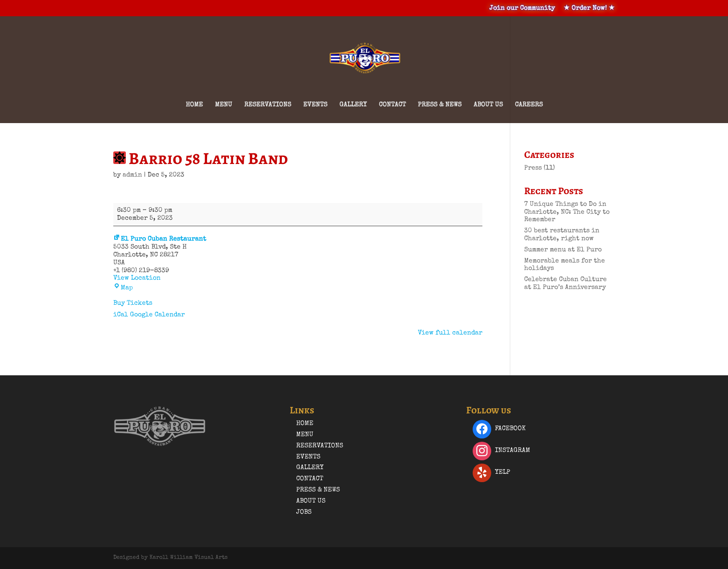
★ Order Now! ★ (589, 8)
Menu (224, 105)
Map (123, 288)
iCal (121, 315)
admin (132, 175)
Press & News (440, 105)
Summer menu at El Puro (563, 250)
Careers (529, 105)
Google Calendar (157, 315)
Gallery (353, 105)
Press (533, 168)
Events (315, 105)
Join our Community (522, 8)
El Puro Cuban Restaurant (160, 239)
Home (194, 105)
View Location (137, 278)
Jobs (304, 512)
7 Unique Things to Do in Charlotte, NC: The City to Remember (567, 212)
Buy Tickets (133, 303)
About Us (488, 105)
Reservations (268, 105)
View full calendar (450, 333)
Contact (392, 105)
